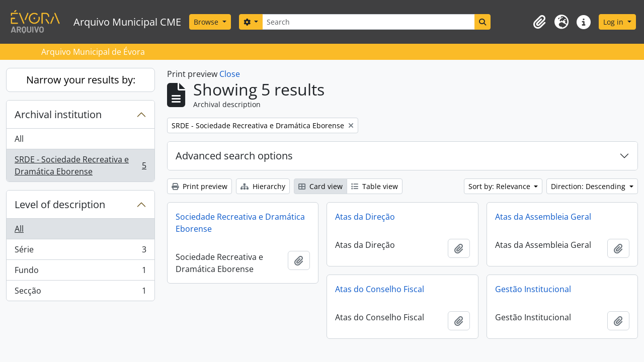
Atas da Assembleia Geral (543, 217)
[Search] (368, 22)
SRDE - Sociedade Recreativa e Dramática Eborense (80, 165)
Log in (614, 22)
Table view (375, 186)
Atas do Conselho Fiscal (380, 289)
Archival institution (58, 114)
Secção (80, 293)
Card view (320, 186)
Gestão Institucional (533, 289)
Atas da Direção (365, 217)
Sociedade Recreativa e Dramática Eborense (240, 223)
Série (80, 252)
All (19, 139)
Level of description (60, 204)
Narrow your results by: (81, 80)
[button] (539, 22)
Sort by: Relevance (500, 186)
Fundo (80, 272)
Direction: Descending (589, 186)
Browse (207, 22)
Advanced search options (234, 156)
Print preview (199, 186)
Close (230, 74)
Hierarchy (263, 186)
